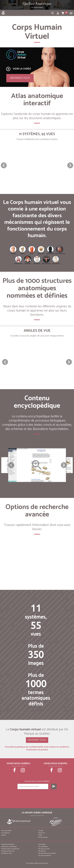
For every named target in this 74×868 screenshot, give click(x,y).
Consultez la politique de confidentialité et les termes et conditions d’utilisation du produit (37, 748)
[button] (70, 165)
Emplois (4, 835)
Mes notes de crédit (44, 849)
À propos (41, 831)
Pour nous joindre (6, 831)
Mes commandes (43, 847)
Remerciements (43, 837)
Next (64, 465)
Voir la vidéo (18, 69)
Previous (11, 465)
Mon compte (42, 844)
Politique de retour (7, 853)
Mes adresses (42, 851)
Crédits (40, 835)
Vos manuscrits (6, 833)
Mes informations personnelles (47, 853)
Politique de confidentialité (9, 847)
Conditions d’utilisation (8, 844)
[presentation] (37, 796)
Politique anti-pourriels (8, 851)
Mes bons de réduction (45, 856)
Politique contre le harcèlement (10, 849)
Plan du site (42, 833)
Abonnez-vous (20, 78)
